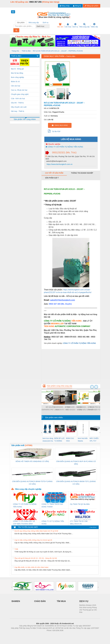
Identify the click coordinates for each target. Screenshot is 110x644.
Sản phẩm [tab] (21, 23)
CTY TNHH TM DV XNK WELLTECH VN (79, 523)
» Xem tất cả (93, 527)
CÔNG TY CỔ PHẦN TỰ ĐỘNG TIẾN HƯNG (64, 147)
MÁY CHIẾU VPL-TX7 (94, 440)
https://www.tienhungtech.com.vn (59, 164)
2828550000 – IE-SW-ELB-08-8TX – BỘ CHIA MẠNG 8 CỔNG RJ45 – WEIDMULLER (62, 409)
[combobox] (49, 26)
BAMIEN (16, 601)
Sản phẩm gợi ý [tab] (52, 178)
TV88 (16, 549)
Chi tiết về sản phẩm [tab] (54, 173)
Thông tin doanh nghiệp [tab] (82, 173)
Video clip (94, 25)
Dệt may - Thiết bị (18, 111)
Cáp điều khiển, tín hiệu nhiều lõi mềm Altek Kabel (31, 567)
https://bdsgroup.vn (52, 634)
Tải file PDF (54, 131)
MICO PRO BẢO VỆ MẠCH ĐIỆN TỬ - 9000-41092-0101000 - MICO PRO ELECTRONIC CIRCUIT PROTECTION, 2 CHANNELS (97, 409)
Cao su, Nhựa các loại (19, 90)
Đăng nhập (65, 6)
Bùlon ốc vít (15, 82)
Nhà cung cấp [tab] (34, 23)
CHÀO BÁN (40, 601)
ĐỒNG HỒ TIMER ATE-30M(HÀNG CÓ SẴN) (32, 461)
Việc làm (60, 25)
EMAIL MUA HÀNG (60, 125)
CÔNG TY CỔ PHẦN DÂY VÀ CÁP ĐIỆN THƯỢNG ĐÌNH (24, 523)
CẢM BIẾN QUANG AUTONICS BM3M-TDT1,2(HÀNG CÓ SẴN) (76, 483)
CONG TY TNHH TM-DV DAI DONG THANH (52, 505)
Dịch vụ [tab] (46, 23)
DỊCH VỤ (84, 601)
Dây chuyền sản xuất (19, 107)
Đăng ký (77, 6)
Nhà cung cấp (84, 25)
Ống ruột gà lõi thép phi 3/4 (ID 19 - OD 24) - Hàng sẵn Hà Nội (36, 558)
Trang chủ (15, 51)
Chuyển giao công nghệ (20, 94)
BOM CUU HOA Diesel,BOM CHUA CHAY (71, 440)
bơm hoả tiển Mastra (83, 440)
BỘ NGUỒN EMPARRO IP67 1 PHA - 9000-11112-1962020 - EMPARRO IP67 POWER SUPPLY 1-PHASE (50, 409)
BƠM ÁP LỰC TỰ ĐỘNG (59, 440)
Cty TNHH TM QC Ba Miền (80, 504)
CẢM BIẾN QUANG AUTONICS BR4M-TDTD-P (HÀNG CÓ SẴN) (32, 483)
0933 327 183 (55, 304)
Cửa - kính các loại (18, 98)
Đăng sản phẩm (92, 6)
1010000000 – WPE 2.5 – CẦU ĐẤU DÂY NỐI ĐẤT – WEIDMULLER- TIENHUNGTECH (85, 409)
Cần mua (68, 25)
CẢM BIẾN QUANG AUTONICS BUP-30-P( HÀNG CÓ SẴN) (76, 463)
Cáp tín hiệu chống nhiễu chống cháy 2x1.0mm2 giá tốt (33, 540)
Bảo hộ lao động (17, 73)
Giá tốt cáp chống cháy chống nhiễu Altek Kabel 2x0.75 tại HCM (36, 531)
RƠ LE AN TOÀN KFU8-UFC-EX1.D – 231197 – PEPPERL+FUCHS (58, 51)
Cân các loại (16, 86)
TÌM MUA (61, 601)
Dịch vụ (75, 25)
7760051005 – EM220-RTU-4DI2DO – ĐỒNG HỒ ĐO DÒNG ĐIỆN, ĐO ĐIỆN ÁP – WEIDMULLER (74, 409)
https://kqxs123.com (66, 634)
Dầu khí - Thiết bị (17, 103)
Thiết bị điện (26, 51)
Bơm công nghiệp (18, 77)
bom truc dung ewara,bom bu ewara (48, 440)
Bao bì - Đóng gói (17, 69)
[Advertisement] (71, 366)
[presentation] (92, 387)
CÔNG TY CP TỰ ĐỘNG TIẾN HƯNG (53, 523)
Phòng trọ (40, 634)
